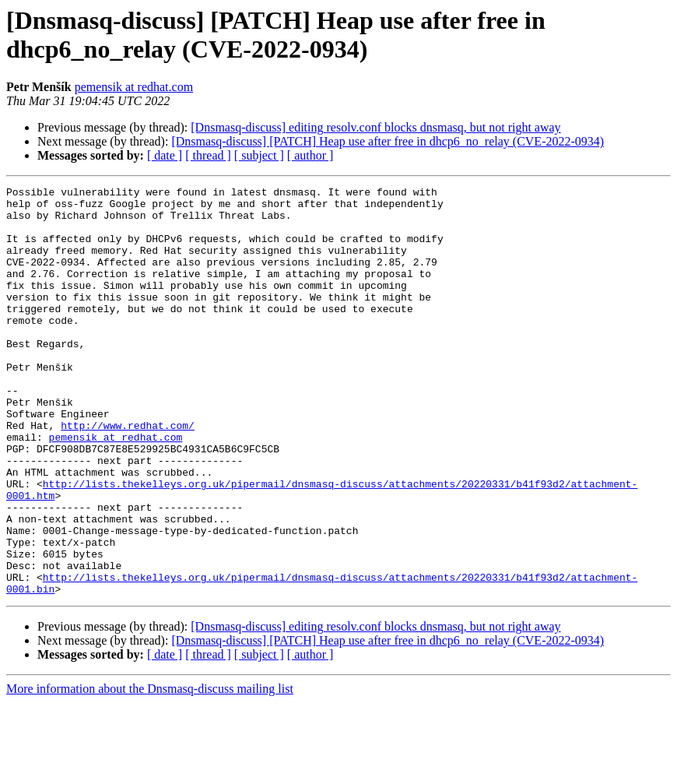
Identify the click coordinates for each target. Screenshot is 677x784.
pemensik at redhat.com (134, 87)
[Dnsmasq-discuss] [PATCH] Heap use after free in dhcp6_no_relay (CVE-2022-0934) (388, 141)
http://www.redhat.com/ (128, 474)
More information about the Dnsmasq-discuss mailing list (150, 770)
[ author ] (310, 155)
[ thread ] (208, 155)
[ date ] (165, 155)
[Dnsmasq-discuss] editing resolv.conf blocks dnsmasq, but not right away (375, 127)
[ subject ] (259, 155)
